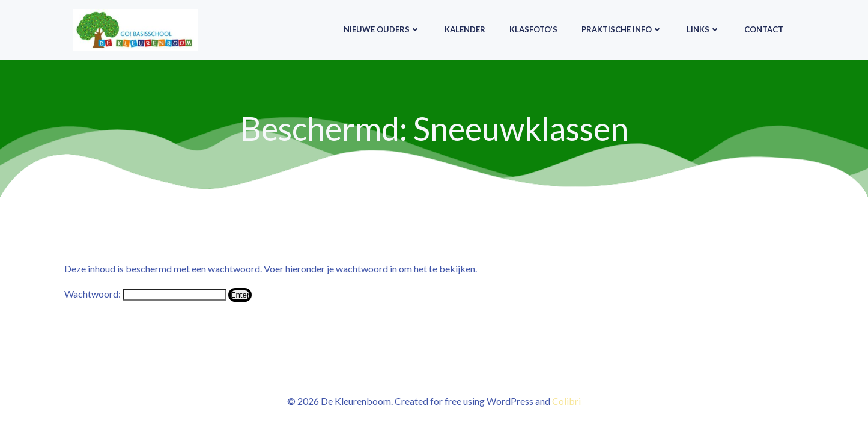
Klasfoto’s (533, 29)
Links (703, 29)
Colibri (566, 401)
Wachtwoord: (145, 294)
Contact (764, 29)
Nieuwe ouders (382, 29)
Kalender (465, 29)
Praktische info (622, 29)
